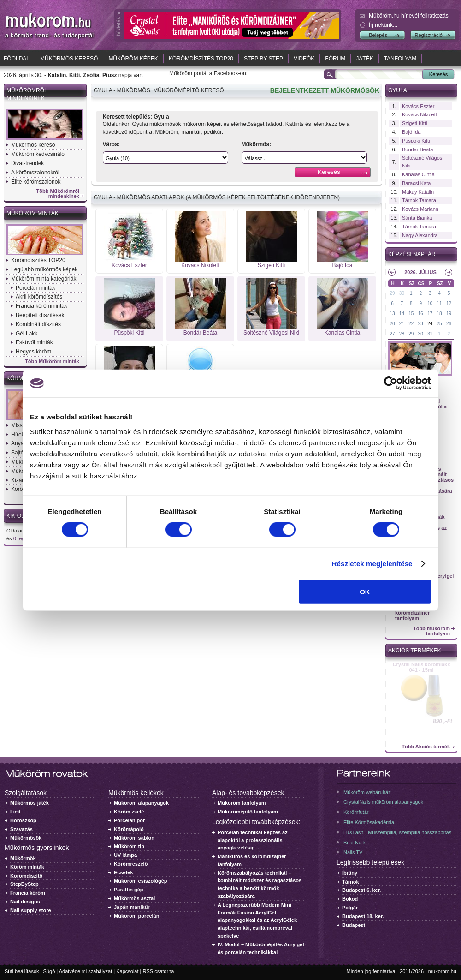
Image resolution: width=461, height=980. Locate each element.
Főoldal (17, 59)
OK (365, 591)
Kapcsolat (127, 971)
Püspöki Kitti (129, 333)
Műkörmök (23, 858)
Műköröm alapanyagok (141, 803)
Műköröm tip (129, 846)
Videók (304, 59)
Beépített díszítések (40, 315)
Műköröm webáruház (367, 792)
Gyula (398, 90)
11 (440, 303)
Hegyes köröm (33, 352)
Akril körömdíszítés (39, 297)
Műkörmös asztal (134, 898)
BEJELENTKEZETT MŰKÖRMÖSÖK (325, 90)
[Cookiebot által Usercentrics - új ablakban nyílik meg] (391, 383)
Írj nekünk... (383, 25)
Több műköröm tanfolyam (431, 631)
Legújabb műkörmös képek (44, 269)
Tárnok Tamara (419, 200)
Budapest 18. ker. (363, 916)
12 (449, 303)
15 (411, 314)
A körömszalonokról (35, 173)
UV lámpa (125, 855)
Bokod (350, 899)
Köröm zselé (129, 812)
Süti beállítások (22, 971)
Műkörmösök (26, 838)
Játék (364, 59)
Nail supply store (31, 910)
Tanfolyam (400, 59)
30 (402, 293)
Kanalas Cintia (342, 333)
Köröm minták (27, 867)
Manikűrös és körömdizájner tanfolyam (412, 613)
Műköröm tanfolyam (242, 803)
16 (421, 314)
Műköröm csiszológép (141, 881)
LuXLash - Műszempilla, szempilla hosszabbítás (397, 832)
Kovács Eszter (129, 265)
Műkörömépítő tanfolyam (248, 812)
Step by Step (263, 59)
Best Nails (355, 843)
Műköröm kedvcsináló (38, 154)
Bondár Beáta (200, 333)
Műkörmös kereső (69, 59)
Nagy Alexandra (420, 235)
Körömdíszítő (26, 876)
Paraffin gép (129, 890)
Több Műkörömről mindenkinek (58, 194)
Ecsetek (124, 872)
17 (430, 314)
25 (440, 324)
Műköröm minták (33, 213)
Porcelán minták (35, 288)
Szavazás (21, 829)
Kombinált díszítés (38, 324)
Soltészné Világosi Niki (271, 333)
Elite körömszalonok (36, 182)
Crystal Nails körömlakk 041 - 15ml (422, 667)
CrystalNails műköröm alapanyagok (383, 802)
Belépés (378, 35)
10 (430, 303)
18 (440, 314)
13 (392, 314)
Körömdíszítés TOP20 (201, 59)
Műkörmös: (257, 144)
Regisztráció (428, 35)
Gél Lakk (27, 334)
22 (411, 324)
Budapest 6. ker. (361, 890)
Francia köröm (28, 893)
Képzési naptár (412, 254)
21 (402, 324)
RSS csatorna (159, 971)
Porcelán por (129, 820)
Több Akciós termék (426, 747)
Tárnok (351, 882)
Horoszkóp (23, 820)
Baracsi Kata (416, 183)
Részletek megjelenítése (372, 564)
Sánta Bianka (417, 218)
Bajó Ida (342, 265)
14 (402, 314)
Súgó (49, 971)
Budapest (354, 925)
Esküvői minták (34, 342)
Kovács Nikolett (200, 265)
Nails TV (353, 852)
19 (449, 314)
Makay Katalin (418, 192)
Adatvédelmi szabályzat (86, 971)
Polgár (350, 908)
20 (392, 324)
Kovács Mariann (420, 209)
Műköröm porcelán (136, 916)
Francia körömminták (41, 306)
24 (430, 324)
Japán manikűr (132, 907)
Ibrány (350, 873)
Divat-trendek (27, 163)
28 (402, 334)
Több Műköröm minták (52, 362)
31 (430, 334)
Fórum (335, 59)
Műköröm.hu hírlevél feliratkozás (409, 16)
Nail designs (25, 902)
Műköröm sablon (134, 838)
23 (421, 324)
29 (392, 293)
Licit (15, 812)
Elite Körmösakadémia (369, 822)
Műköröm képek (133, 59)
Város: (111, 144)
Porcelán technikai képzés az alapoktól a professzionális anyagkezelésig (253, 840)
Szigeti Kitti (271, 265)
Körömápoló (129, 829)
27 (392, 334)
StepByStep (24, 884)
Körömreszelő (131, 864)
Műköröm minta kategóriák (44, 279)
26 (449, 324)
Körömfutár (356, 812)
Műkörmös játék (30, 803)
